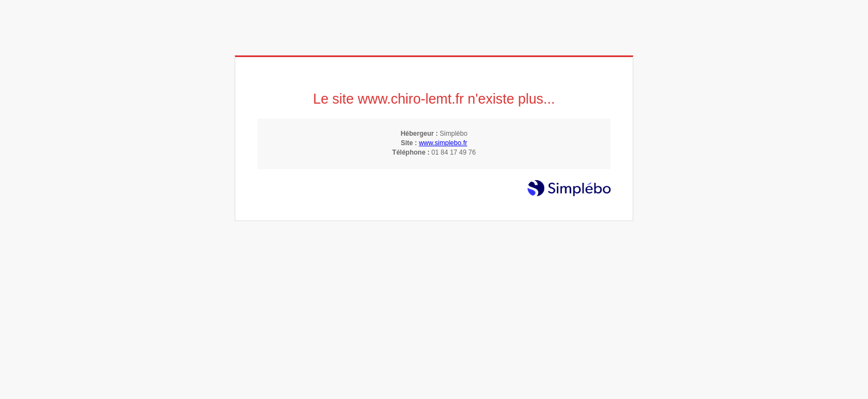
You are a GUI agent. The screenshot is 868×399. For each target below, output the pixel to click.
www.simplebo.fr (443, 143)
